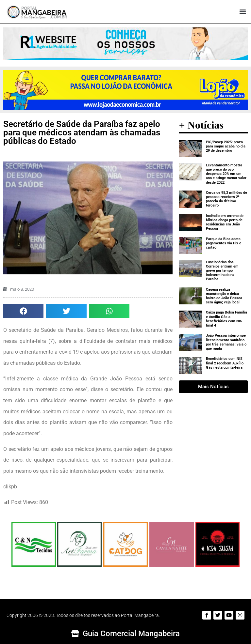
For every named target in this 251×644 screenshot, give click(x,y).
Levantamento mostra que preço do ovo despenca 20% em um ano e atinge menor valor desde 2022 (226, 174)
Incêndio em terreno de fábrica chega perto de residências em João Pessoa (225, 222)
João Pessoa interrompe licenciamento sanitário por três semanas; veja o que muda (226, 342)
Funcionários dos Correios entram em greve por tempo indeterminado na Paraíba (222, 271)
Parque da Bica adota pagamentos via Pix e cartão (224, 243)
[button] (243, 12)
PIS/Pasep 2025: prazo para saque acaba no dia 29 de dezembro (226, 146)
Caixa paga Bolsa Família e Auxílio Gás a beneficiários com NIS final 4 (226, 319)
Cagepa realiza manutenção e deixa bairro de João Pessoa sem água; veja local (224, 296)
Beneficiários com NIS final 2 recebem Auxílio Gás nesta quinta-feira (225, 363)
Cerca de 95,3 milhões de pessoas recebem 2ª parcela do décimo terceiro (226, 199)
